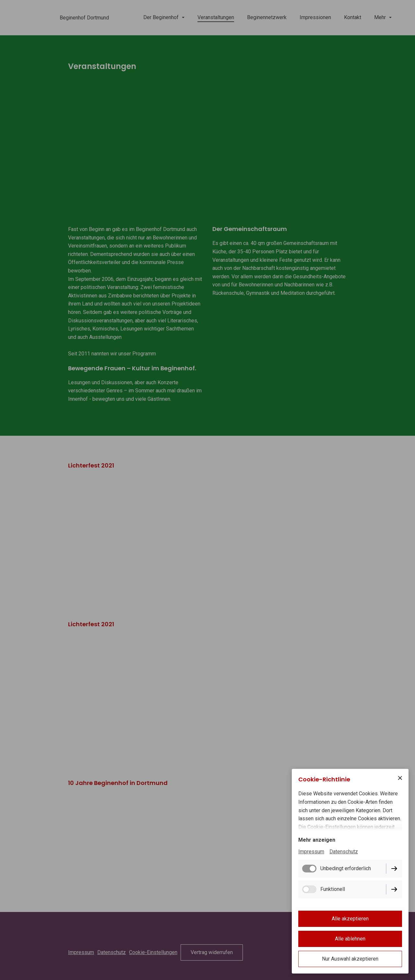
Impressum (311, 852)
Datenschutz (344, 852)
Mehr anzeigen (317, 840)
